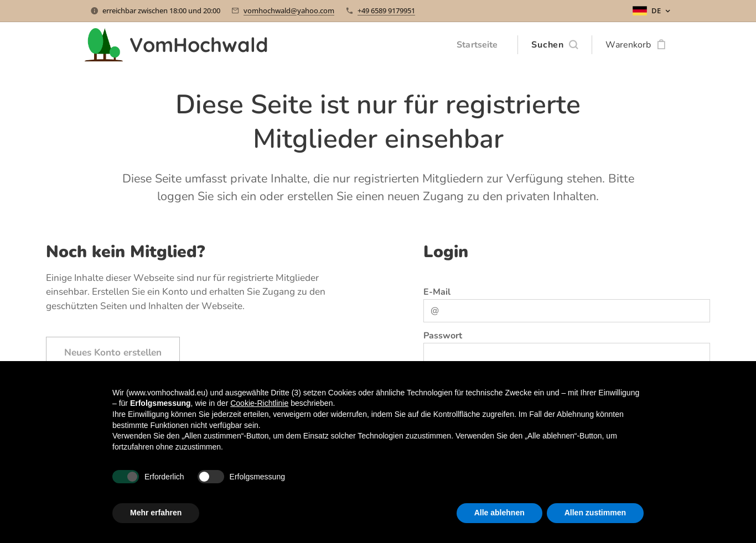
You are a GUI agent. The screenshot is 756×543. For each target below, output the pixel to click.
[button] (555, 45)
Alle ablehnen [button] (499, 513)
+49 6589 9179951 (386, 11)
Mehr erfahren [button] (156, 513)
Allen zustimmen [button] (595, 513)
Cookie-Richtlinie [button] (259, 403)
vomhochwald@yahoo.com (289, 11)
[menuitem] (478, 45)
